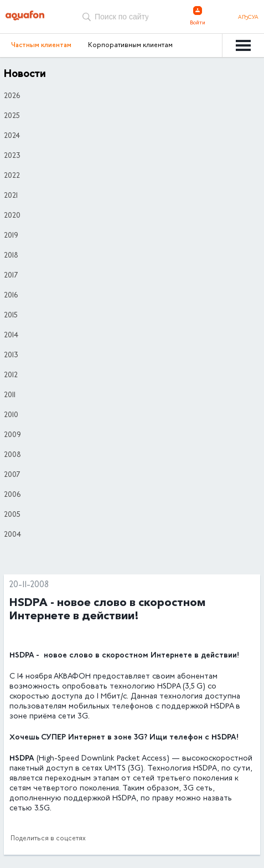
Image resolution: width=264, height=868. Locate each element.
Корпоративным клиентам (130, 45)
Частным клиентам (41, 45)
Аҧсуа (248, 18)
